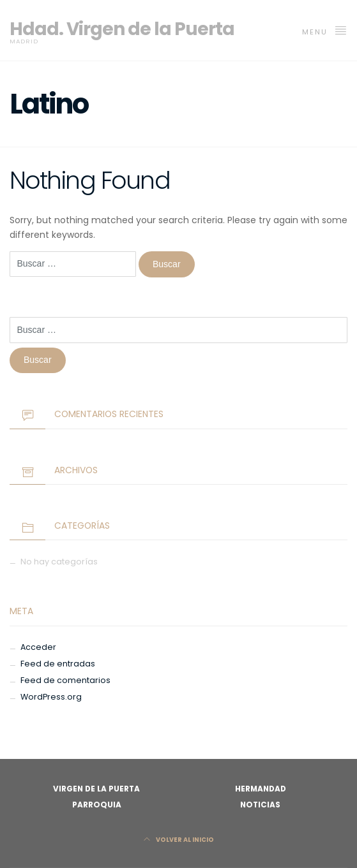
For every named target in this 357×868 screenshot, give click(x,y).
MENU (325, 31)
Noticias (260, 805)
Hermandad (261, 789)
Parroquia (97, 805)
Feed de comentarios (65, 680)
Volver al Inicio (179, 840)
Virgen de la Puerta (96, 789)
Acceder (38, 647)
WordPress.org (51, 697)
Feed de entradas (58, 664)
